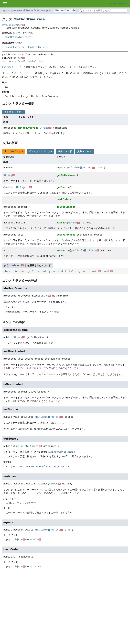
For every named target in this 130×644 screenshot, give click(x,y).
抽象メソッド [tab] (65, 151)
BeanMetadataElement (18, 37)
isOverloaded (65, 207)
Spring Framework (119, 4)
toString (75, 271)
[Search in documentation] (103, 11)
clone (7, 271)
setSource (63, 250)
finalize (19, 271)
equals (61, 168)
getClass (33, 271)
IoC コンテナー (10, 67)
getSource (63, 187)
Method (74, 223)
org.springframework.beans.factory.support (26, 10)
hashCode (62, 199)
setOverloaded (66, 235)
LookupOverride (15, 47)
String (45, 128)
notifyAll (60, 271)
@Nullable (74, 168)
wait (86, 271)
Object (19, 58)
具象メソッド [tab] (84, 151)
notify (46, 271)
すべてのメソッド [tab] (14, 151)
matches (62, 223)
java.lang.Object (13, 25)
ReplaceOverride (38, 47)
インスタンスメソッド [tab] (40, 151)
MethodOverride (65, 10)
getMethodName (66, 175)
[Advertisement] (65, 599)
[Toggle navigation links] (5, 4)
